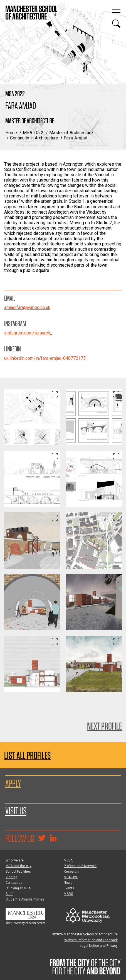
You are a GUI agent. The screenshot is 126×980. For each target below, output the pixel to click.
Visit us (16, 811)
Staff (9, 894)
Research (71, 872)
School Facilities (18, 872)
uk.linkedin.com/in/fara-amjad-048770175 (45, 358)
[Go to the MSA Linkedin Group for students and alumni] (53, 839)
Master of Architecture (71, 133)
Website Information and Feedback (91, 940)
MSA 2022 (33, 133)
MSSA (68, 860)
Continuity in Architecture (34, 138)
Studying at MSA (18, 888)
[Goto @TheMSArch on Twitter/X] (42, 839)
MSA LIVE (71, 877)
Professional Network (80, 866)
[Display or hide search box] (116, 24)
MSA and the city (18, 866)
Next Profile (104, 726)
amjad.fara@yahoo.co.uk (27, 307)
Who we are (15, 860)
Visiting (11, 877)
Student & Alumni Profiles (25, 899)
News (68, 883)
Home (11, 133)
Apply (13, 783)
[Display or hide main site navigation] (116, 10)
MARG (68, 894)
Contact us (14, 883)
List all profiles (28, 755)
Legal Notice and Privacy (99, 946)
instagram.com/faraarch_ (28, 333)
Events (69, 888)
